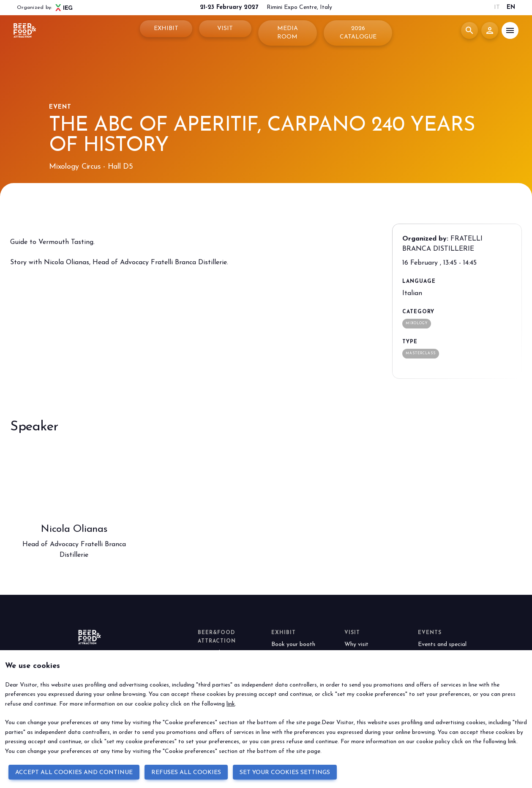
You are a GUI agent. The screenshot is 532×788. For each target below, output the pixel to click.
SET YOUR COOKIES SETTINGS (285, 773)
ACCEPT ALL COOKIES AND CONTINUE (74, 773)
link (231, 704)
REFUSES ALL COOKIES (186, 773)
